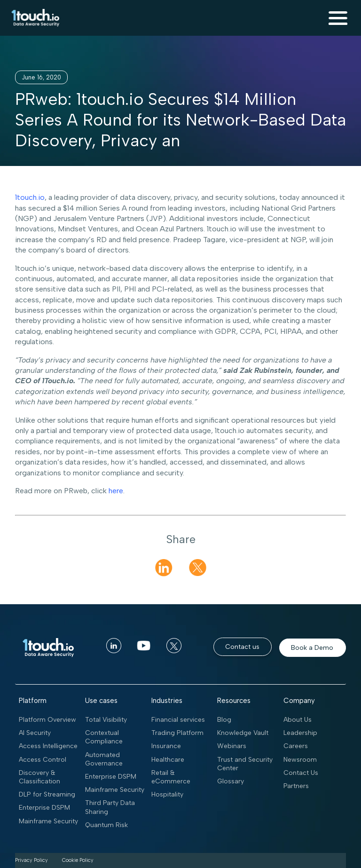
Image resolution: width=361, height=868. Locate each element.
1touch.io (30, 197)
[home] (33, 18)
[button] (338, 18)
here (116, 491)
